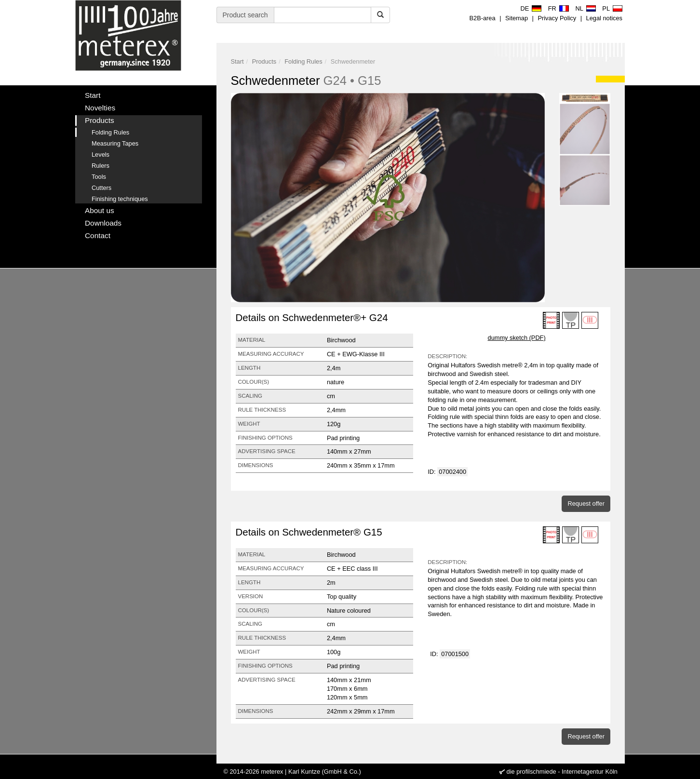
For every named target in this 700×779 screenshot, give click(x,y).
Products (264, 61)
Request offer (586, 504)
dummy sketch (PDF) (517, 338)
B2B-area (483, 18)
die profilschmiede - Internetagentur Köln (562, 772)
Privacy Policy (557, 18)
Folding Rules (303, 61)
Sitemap (517, 18)
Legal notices (604, 18)
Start (237, 61)
